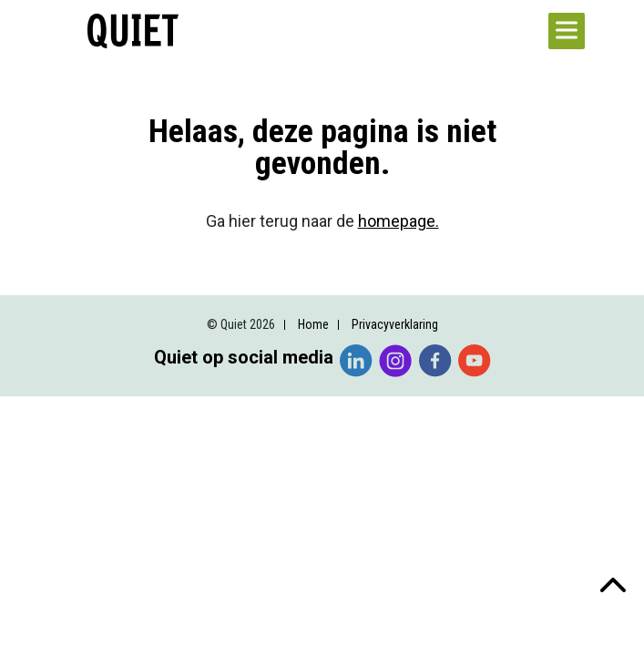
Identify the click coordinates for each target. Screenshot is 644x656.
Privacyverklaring (395, 324)
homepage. (399, 221)
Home (313, 324)
